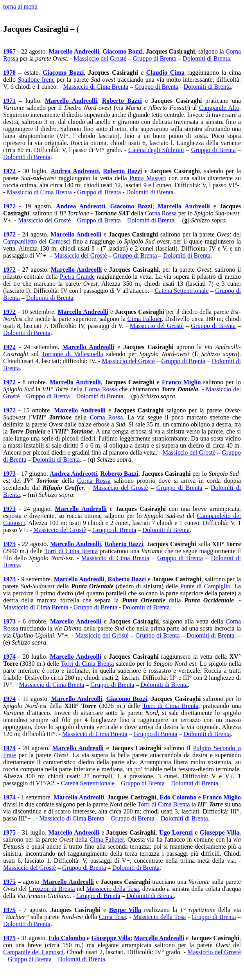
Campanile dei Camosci (33, 952)
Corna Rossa (161, 213)
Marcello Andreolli (74, 51)
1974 (9, 657)
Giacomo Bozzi (123, 51)
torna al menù (20, 6)
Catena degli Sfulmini (156, 150)
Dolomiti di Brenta (206, 58)
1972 (9, 171)
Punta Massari (148, 178)
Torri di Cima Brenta (71, 551)
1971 (9, 101)
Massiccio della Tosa (112, 889)
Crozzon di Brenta (52, 889)
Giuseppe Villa (220, 832)
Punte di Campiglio (205, 586)
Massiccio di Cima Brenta (39, 192)
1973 (9, 474)
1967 (9, 51)
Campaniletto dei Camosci (37, 241)
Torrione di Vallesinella (72, 354)
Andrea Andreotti (74, 171)
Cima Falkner (144, 319)
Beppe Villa (125, 910)
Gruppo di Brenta (154, 58)
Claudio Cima (165, 73)
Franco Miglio (181, 382)
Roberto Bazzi (122, 101)
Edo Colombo (178, 797)
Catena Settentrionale (182, 291)
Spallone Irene (36, 80)
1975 (9, 832)
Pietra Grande (77, 277)
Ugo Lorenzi (176, 832)
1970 (9, 73)
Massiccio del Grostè (100, 58)
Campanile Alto (219, 108)
